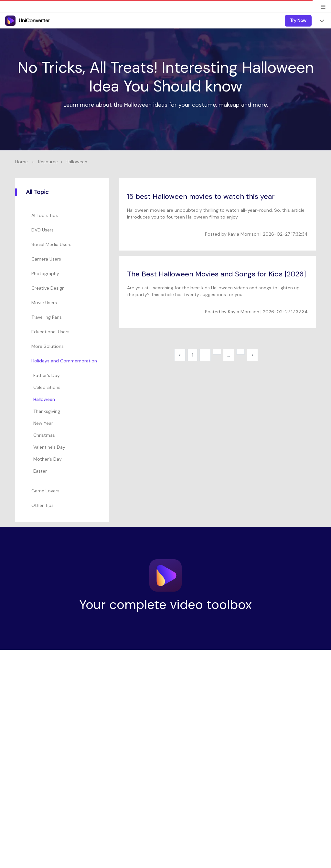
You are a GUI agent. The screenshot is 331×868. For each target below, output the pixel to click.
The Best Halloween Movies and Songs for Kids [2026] (217, 274)
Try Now (298, 20)
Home (21, 162)
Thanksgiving (47, 411)
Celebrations (47, 387)
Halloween (44, 399)
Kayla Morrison (244, 234)
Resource (48, 162)
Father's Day (47, 375)
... (205, 355)
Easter (40, 471)
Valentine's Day (49, 447)
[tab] (63, 215)
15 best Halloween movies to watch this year (201, 196)
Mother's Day (48, 459)
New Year (43, 423)
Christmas (44, 435)
